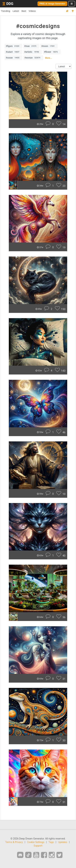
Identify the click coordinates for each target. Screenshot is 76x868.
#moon (49, 46)
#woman (33, 58)
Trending (6, 11)
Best (24, 11)
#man (31, 46)
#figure (13, 46)
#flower (52, 52)
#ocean (13, 58)
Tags (51, 842)
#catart (13, 52)
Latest (16, 11)
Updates (63, 842)
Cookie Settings (36, 842)
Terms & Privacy (14, 842)
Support (38, 846)
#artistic (33, 52)
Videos (32, 11)
